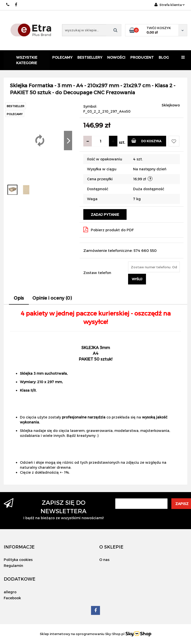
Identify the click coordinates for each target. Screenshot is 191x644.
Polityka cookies (18, 560)
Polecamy (62, 57)
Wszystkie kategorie (27, 60)
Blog (164, 57)
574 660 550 (8, 5)
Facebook (12, 598)
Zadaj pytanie (105, 214)
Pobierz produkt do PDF (109, 230)
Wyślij (137, 279)
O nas (104, 560)
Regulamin (13, 566)
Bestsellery (90, 57)
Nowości (116, 57)
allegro (10, 592)
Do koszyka (146, 141)
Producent (142, 57)
